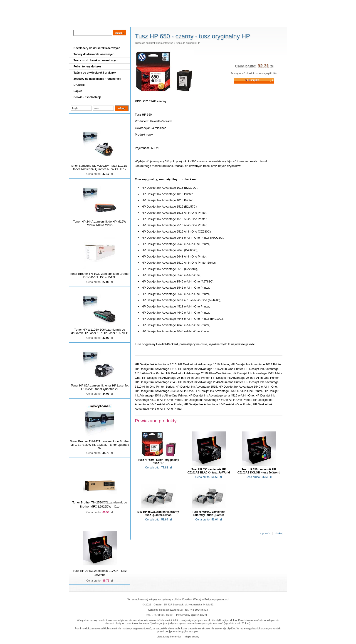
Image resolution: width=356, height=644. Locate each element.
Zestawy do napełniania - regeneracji (97, 79)
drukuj (279, 533)
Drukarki (79, 85)
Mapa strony (192, 636)
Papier (78, 91)
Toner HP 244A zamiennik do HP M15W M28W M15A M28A (100, 223)
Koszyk (259, 3)
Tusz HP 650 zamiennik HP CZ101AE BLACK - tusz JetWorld (209, 471)
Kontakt (146, 23)
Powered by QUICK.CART (192, 615)
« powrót (265, 533)
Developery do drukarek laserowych (97, 48)
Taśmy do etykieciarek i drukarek (95, 73)
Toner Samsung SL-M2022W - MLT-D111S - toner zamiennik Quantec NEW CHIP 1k (100, 167)
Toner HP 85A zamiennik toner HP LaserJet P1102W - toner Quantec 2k (100, 387)
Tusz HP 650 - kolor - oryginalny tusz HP (159, 461)
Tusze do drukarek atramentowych (96, 60)
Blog (76, 23)
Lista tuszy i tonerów (169, 636)
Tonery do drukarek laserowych (94, 54)
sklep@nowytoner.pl (171, 610)
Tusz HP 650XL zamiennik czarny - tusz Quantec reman (159, 513)
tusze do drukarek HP (188, 43)
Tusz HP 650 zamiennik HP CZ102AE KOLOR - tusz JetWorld (259, 471)
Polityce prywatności (217, 599)
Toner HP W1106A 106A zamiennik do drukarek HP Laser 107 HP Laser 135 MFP (100, 331)
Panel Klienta (124, 23)
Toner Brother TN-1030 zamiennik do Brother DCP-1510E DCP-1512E (100, 275)
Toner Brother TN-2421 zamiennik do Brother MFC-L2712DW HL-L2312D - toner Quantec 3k (100, 445)
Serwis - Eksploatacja (88, 97)
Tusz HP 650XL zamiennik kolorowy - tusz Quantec (209, 513)
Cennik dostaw (97, 23)
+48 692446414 (199, 610)
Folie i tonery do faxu (87, 67)
